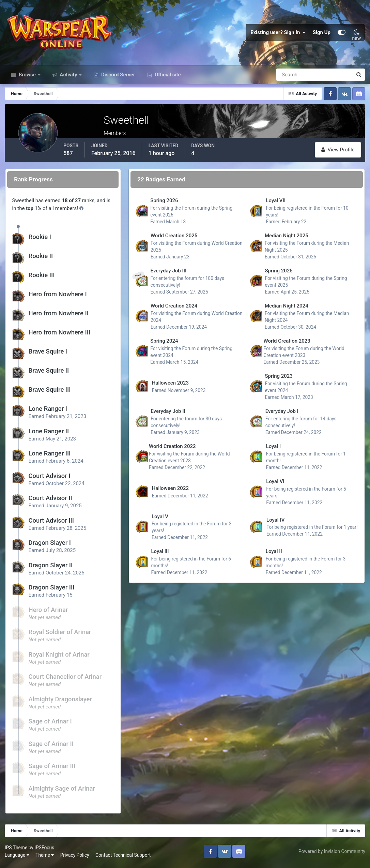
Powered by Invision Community (332, 854)
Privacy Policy (75, 857)
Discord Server (117, 78)
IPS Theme (16, 850)
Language (17, 857)
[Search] (291, 78)
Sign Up (322, 34)
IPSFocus (45, 850)
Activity (69, 78)
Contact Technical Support (123, 857)
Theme (45, 857)
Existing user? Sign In (278, 34)
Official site (167, 78)
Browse (27, 78)
